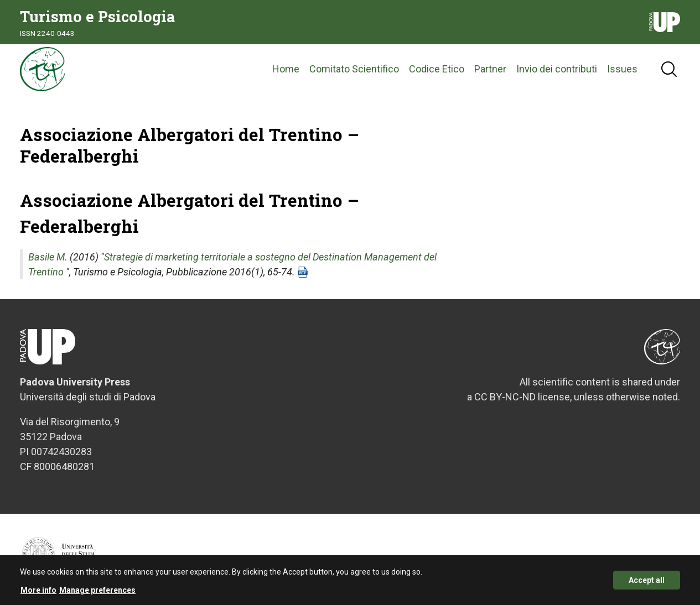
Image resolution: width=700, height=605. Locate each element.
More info (38, 594)
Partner (490, 69)
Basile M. (48, 257)
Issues (622, 69)
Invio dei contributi (557, 69)
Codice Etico (437, 69)
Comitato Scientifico (354, 69)
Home (286, 69)
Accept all (647, 585)
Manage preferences (97, 594)
